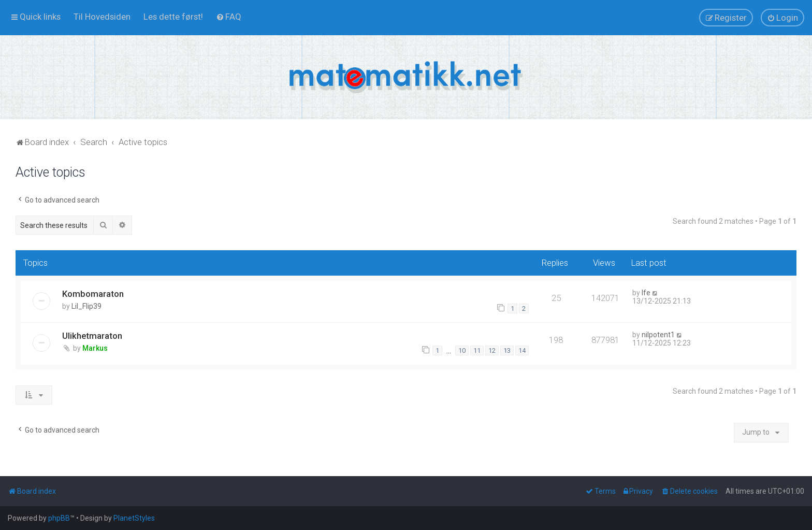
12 (492, 350)
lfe (646, 293)
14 (522, 350)
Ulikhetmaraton (92, 336)
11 (477, 350)
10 (462, 350)
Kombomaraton (93, 294)
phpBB (59, 518)
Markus (95, 348)
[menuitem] (102, 17)
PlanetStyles (134, 518)
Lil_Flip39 (86, 306)
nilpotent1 (658, 335)
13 (507, 350)
